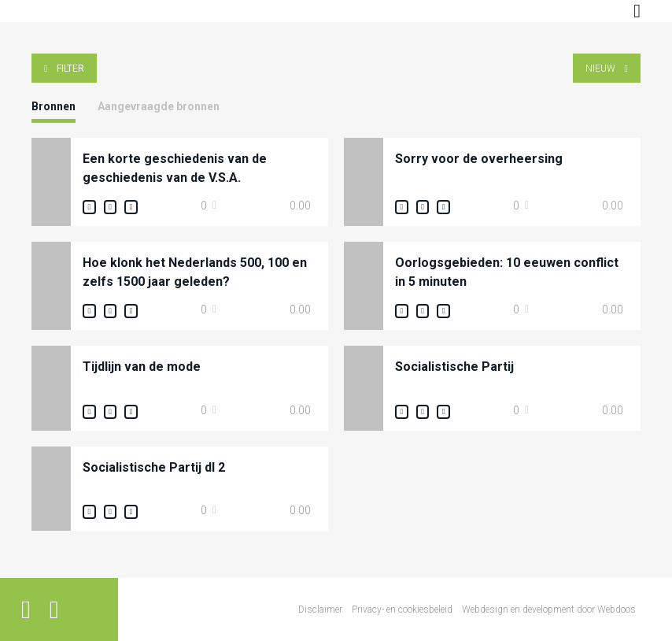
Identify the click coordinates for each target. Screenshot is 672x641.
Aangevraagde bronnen (159, 106)
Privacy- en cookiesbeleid (402, 610)
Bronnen (54, 106)
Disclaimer (320, 610)
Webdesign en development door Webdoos (549, 610)
